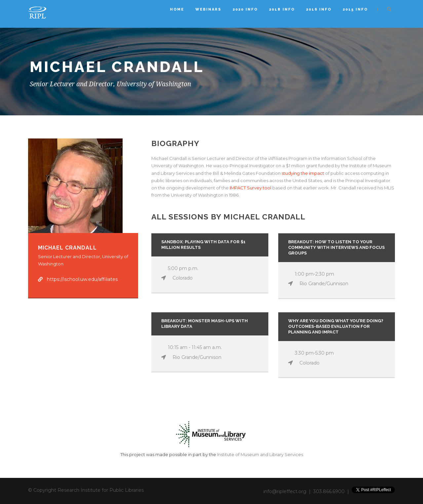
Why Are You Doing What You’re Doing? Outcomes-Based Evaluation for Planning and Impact (336, 326)
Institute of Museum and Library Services (260, 454)
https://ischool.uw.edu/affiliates (82, 279)
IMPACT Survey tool (250, 188)
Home (177, 9)
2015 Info (355, 9)
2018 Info (282, 9)
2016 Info (319, 9)
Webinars (208, 9)
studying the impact (303, 173)
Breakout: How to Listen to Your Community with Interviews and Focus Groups (336, 247)
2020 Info (245, 9)
